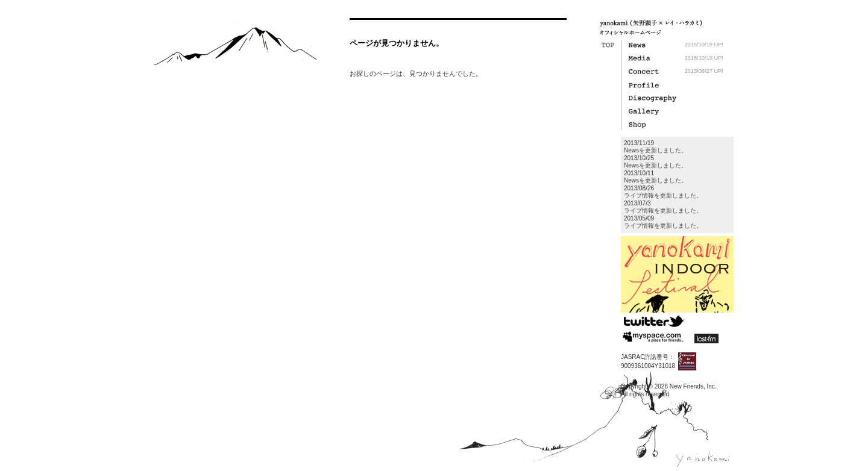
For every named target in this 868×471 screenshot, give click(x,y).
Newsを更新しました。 (656, 150)
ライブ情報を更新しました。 (663, 195)
